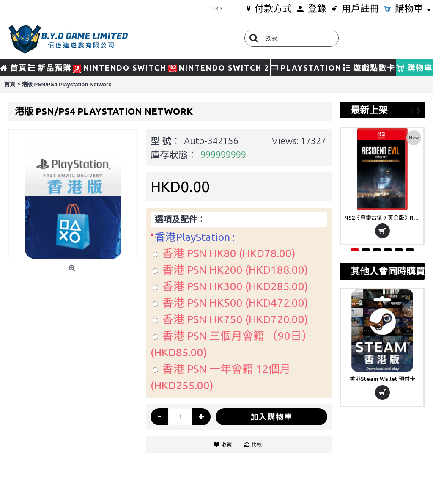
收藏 (227, 445)
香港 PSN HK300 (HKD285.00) (235, 286)
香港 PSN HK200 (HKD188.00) (235, 270)
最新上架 (369, 110)
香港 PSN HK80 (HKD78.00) (229, 253)
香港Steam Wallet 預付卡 (382, 379)
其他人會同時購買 (385, 271)
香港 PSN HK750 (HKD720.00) (235, 319)
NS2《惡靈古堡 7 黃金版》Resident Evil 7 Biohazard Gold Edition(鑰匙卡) (384, 218)
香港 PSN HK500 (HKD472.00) (235, 303)
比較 (257, 445)
